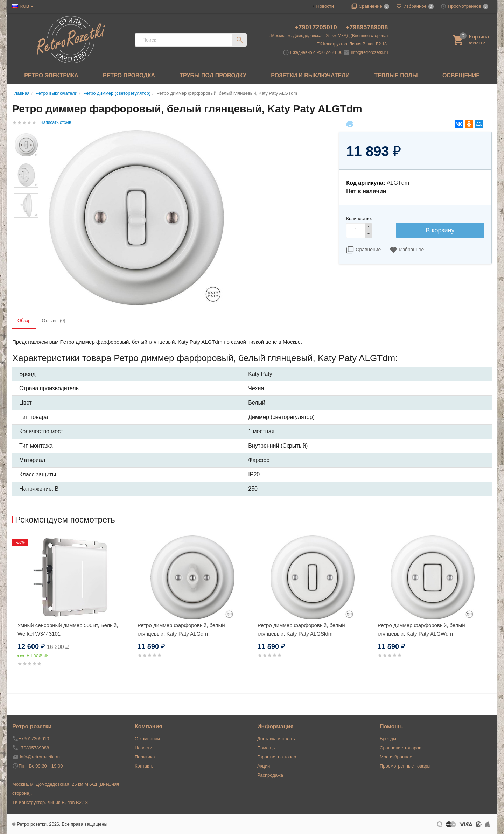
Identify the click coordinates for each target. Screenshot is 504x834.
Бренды (388, 739)
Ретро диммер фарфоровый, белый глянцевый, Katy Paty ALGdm (181, 629)
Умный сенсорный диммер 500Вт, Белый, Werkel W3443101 (68, 629)
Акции (264, 766)
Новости (325, 6)
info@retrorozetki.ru (370, 52)
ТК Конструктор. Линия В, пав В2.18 (50, 802)
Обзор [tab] (24, 320)
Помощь (266, 748)
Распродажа (270, 775)
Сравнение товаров (401, 748)
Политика (145, 757)
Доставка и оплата (277, 739)
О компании (147, 739)
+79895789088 (367, 27)
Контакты (145, 766)
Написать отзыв (56, 122)
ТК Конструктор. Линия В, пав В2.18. (353, 44)
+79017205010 (317, 27)
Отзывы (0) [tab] (54, 320)
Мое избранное (396, 757)
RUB (24, 6)
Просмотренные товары (405, 766)
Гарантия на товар (277, 757)
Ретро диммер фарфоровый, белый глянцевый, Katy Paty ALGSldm (301, 629)
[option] (72, 609)
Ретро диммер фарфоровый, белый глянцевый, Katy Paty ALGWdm (421, 629)
